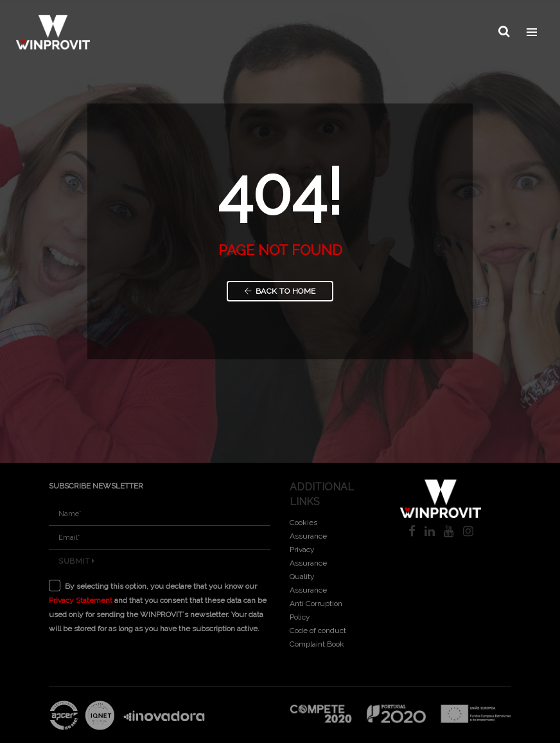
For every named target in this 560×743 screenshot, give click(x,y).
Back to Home (280, 291)
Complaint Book (317, 644)
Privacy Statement (81, 600)
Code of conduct (318, 631)
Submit (76, 561)
